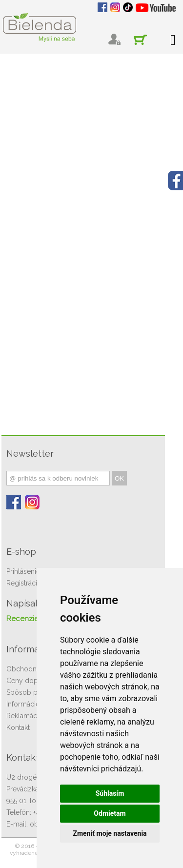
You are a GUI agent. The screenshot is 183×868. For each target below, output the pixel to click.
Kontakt (18, 727)
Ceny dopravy (29, 681)
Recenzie (22, 619)
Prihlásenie (23, 571)
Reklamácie (24, 716)
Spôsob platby (30, 692)
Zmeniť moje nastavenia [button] (110, 833)
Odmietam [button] (110, 813)
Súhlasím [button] (110, 793)
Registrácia (23, 583)
